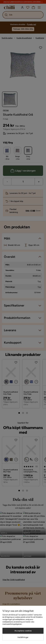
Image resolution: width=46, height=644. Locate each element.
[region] (23, 625)
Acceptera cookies (23, 631)
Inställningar (23, 637)
